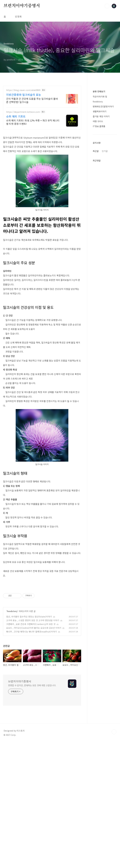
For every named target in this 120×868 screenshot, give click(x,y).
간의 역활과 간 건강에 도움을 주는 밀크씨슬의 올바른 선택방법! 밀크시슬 (32, 100)
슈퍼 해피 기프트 (16, 116)
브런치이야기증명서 (22, 6)
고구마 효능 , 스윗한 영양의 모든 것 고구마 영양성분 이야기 (33, 704)
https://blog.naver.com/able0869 (23, 90)
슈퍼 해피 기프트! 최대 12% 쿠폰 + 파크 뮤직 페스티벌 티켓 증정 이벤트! (33, 122)
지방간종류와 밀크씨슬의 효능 (24, 95)
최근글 (96, 241)
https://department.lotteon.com (23, 112)
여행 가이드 (98, 211)
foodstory (12, 695)
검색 (107, 6)
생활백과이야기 (100, 201)
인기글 (105, 241)
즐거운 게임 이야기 (101, 206)
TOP (114, 816)
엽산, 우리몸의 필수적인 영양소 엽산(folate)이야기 (29, 701)
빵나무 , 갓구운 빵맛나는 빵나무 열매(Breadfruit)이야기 (32, 716)
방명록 (18, 17)
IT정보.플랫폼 (99, 216)
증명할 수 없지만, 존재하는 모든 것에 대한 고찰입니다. (32, 769)
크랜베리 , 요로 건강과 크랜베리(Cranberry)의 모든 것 (31, 708)
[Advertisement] (42, 550)
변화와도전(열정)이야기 (103, 197)
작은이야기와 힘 (100, 187)
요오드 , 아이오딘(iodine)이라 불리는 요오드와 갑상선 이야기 (34, 712)
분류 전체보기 (99, 181)
